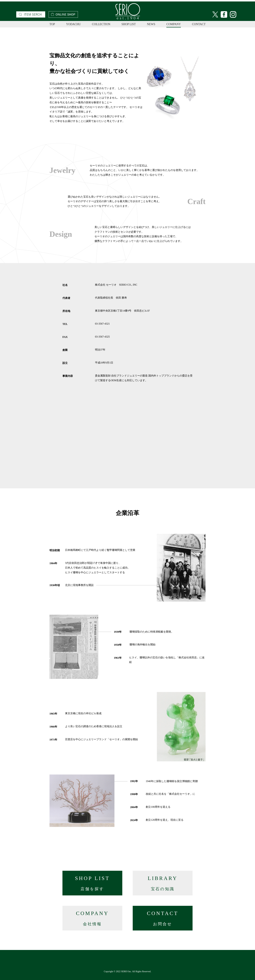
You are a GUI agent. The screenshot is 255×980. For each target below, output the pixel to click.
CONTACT (199, 24)
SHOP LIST (129, 24)
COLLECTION (101, 24)
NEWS (151, 24)
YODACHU (73, 24)
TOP (52, 24)
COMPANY (174, 24)
